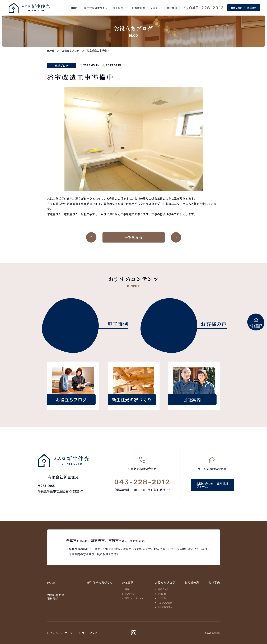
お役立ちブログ (165, 583)
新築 (127, 589)
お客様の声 (192, 583)
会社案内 (214, 583)
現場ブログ (163, 589)
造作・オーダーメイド (135, 598)
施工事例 (128, 583)
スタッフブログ (165, 603)
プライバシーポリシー (62, 633)
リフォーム (130, 594)
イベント (162, 598)
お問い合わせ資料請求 (56, 597)
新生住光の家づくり (100, 583)
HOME (51, 583)
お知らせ (162, 594)
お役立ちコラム (165, 607)
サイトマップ (90, 633)
